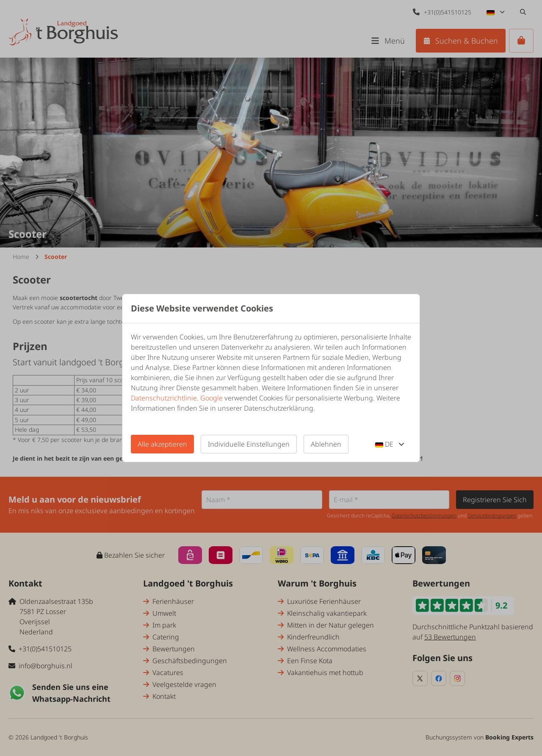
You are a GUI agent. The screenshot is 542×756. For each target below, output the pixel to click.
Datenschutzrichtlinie (164, 398)
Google (212, 398)
